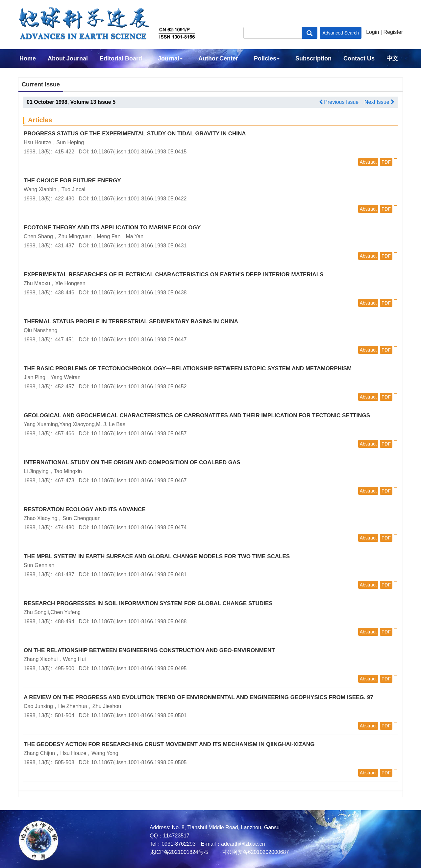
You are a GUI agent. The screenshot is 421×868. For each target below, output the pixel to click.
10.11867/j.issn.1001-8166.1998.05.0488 (139, 621)
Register (393, 32)
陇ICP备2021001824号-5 (179, 852)
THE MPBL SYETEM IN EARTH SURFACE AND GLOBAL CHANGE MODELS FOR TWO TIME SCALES (157, 556)
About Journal (68, 58)
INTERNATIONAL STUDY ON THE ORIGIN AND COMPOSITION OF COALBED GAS (132, 462)
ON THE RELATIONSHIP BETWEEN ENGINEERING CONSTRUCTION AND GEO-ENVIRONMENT (149, 650)
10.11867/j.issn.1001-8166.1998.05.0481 (139, 574)
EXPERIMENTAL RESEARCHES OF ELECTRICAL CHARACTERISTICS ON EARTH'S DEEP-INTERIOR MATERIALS (173, 274)
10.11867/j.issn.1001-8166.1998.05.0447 (139, 340)
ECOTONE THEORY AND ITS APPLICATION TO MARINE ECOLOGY (112, 228)
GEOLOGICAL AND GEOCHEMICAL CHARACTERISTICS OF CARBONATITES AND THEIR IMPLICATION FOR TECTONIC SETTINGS (197, 415)
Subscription (313, 58)
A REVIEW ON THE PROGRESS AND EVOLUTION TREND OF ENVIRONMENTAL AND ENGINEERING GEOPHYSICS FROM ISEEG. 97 (198, 697)
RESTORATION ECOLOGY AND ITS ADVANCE (85, 509)
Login (372, 32)
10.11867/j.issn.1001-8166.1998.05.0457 (139, 434)
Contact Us (359, 58)
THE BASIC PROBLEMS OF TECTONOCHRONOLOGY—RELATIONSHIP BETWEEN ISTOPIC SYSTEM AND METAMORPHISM (188, 368)
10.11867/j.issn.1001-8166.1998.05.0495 (139, 668)
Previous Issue (339, 102)
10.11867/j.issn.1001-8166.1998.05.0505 (139, 762)
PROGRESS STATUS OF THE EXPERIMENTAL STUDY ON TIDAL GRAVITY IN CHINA (135, 134)
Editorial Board (121, 58)
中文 (392, 58)
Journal (170, 58)
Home (28, 58)
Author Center (218, 58)
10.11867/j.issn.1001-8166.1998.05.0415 (139, 152)
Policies (267, 58)
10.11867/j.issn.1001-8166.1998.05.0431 (139, 246)
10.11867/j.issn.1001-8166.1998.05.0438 (139, 293)
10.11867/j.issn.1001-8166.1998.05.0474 (139, 527)
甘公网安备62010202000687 (254, 852)
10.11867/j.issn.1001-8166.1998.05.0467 (139, 480)
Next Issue (379, 102)
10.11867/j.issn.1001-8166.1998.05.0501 (139, 715)
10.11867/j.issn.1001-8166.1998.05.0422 (139, 199)
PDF (386, 162)
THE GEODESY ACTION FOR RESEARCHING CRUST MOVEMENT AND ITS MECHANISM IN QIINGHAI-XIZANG (169, 744)
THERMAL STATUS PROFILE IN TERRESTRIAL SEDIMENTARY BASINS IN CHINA (131, 321)
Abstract (368, 162)
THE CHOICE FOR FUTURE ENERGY (72, 181)
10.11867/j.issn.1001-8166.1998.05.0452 (139, 387)
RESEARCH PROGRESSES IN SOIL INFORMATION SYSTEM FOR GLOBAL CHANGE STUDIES (148, 603)
